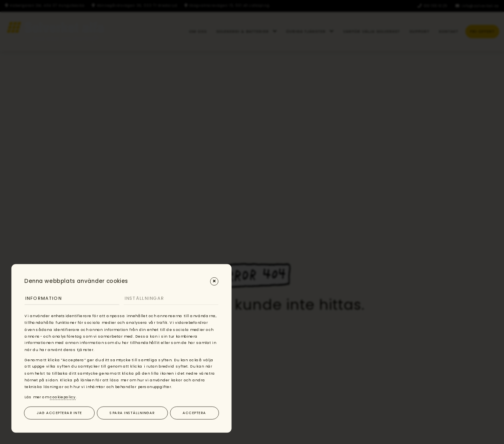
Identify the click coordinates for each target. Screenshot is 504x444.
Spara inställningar (132, 413)
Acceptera (194, 413)
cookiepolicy (63, 397)
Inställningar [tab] (144, 298)
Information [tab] (43, 298)
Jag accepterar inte (59, 413)
